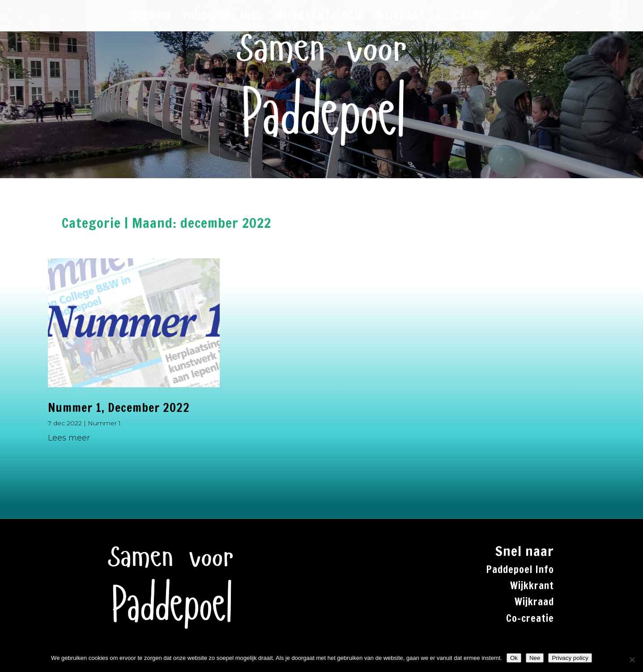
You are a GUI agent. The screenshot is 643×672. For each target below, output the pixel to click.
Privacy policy (570, 658)
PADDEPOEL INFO (223, 18)
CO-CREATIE (465, 18)
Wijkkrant (532, 585)
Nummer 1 (104, 423)
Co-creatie (530, 618)
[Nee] (632, 659)
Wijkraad (534, 601)
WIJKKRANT (302, 18)
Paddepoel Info (520, 569)
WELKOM (150, 18)
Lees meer (69, 438)
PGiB (353, 18)
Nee (535, 658)
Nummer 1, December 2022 (119, 408)
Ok (514, 658)
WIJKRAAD (401, 18)
